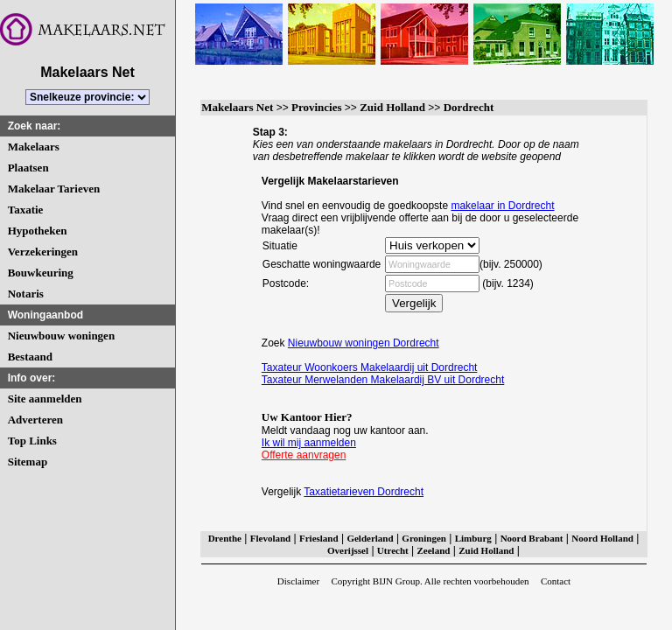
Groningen (424, 538)
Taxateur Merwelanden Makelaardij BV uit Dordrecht (383, 380)
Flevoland (270, 538)
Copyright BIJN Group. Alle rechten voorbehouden (430, 581)
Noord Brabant (532, 538)
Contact (556, 581)
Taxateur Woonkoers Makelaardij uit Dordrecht (370, 367)
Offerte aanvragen (304, 455)
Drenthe (225, 538)
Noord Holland (602, 538)
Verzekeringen (43, 252)
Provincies (317, 107)
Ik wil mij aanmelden (309, 443)
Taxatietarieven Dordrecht (364, 492)
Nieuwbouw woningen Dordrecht (364, 343)
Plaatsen (28, 168)
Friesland (319, 538)
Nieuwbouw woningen (61, 336)
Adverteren (35, 420)
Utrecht (393, 550)
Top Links (32, 441)
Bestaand (30, 357)
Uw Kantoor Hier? (307, 417)
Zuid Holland (392, 107)
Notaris (26, 294)
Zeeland (434, 550)
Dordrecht (469, 107)
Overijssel (348, 550)
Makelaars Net (237, 107)
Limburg (473, 538)
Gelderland (370, 538)
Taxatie (26, 210)
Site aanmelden (45, 399)
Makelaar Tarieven (54, 189)
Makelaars (34, 147)
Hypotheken (38, 231)
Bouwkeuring (41, 273)
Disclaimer (298, 581)
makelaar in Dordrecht (502, 206)
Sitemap (28, 462)
